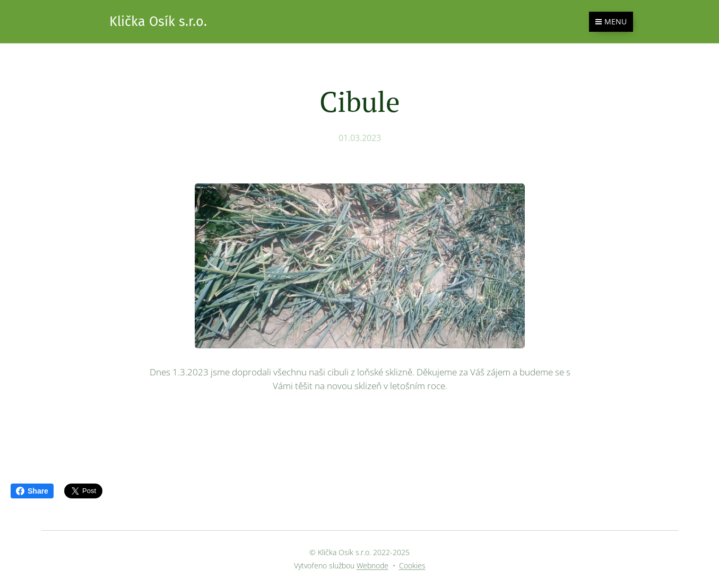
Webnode (373, 565)
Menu (611, 21)
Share (32, 491)
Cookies (412, 565)
